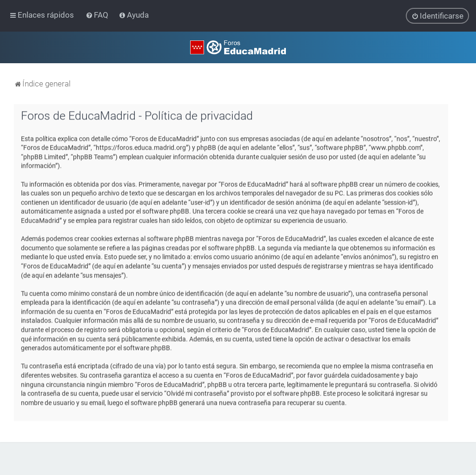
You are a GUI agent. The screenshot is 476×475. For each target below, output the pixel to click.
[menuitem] (98, 15)
